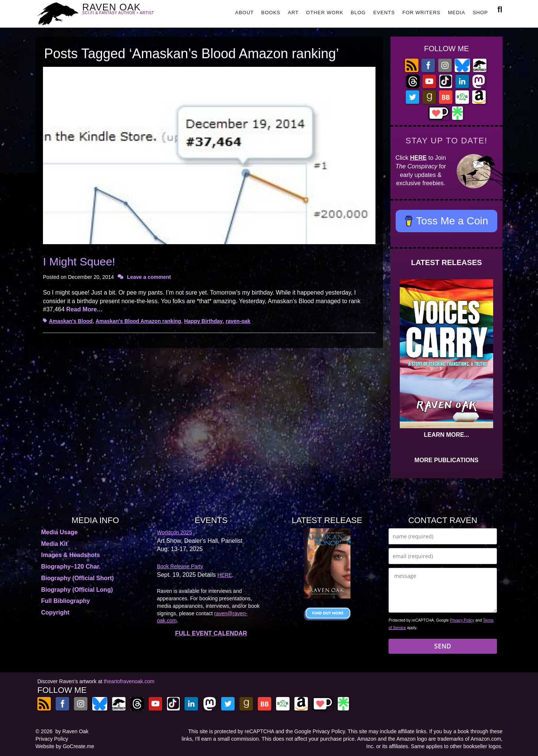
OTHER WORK (325, 13)
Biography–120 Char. (71, 567)
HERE (418, 158)
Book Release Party (180, 566)
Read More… (84, 309)
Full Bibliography (66, 601)
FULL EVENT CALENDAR (211, 633)
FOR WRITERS (421, 13)
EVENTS (384, 13)
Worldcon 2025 (174, 532)
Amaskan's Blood (71, 321)
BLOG (358, 13)
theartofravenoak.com (129, 681)
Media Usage (59, 532)
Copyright (55, 612)
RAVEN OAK (129, 12)
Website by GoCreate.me (65, 746)
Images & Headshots (70, 555)
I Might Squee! (79, 262)
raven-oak (238, 321)
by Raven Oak (72, 731)
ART (293, 13)
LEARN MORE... (447, 435)
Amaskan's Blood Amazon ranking (138, 321)
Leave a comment (149, 277)
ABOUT (244, 13)
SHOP (480, 13)
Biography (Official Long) (77, 590)
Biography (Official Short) (78, 578)
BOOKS (271, 13)
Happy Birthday (203, 321)
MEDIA (457, 13)
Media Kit (54, 544)
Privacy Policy (462, 620)
